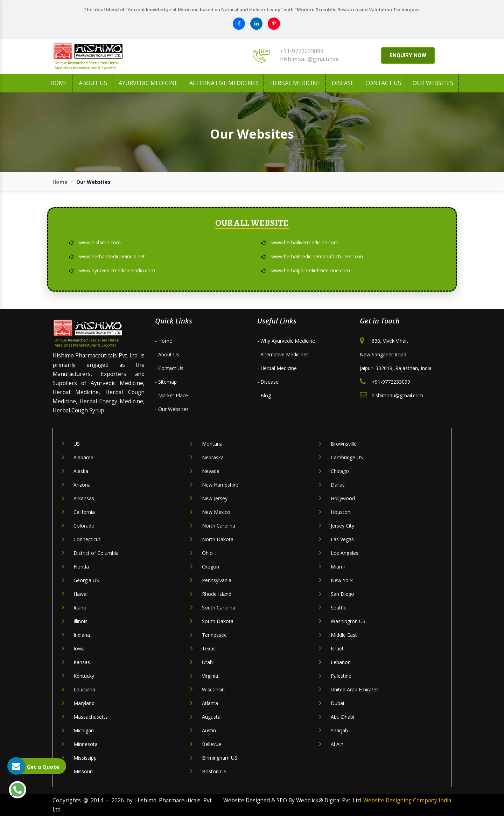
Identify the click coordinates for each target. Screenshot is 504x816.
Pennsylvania (217, 580)
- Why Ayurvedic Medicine (286, 341)
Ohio (207, 553)
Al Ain (337, 744)
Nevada (211, 471)
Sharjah (339, 730)
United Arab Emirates (355, 689)
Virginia (210, 676)
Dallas (338, 485)
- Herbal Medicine (277, 368)
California (84, 512)
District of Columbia (96, 553)
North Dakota (218, 539)
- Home (164, 341)
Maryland (84, 703)
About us (93, 83)
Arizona (82, 485)
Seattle (339, 608)
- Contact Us (169, 368)
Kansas (82, 662)
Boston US (214, 771)
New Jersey (215, 498)
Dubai (337, 703)
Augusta (211, 717)
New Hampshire (220, 485)
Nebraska (213, 457)
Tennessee (214, 635)
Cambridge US (347, 457)
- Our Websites (172, 409)
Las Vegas (342, 539)
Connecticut (87, 539)
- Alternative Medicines (283, 354)
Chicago (340, 471)
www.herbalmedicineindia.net (107, 256)
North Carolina (219, 526)
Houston (341, 512)
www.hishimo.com (95, 242)
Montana (212, 444)
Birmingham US (220, 758)
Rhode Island (217, 594)
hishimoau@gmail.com (309, 59)
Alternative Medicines (224, 83)
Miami (338, 567)
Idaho (80, 608)
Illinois (80, 621)
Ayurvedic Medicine (148, 83)
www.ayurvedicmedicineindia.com (112, 270)
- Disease (268, 382)
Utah (207, 662)
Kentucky (84, 676)
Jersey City (342, 526)
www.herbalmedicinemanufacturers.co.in (312, 256)
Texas (209, 648)
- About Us (167, 354)
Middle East (344, 635)
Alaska (81, 471)
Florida (81, 567)
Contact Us (383, 83)
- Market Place (171, 395)
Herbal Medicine (295, 83)
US (77, 444)
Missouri (83, 771)
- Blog (264, 395)
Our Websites (433, 83)
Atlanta (210, 703)
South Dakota (218, 621)
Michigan (84, 730)
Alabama (83, 457)
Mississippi (86, 758)
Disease (343, 83)
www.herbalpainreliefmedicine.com (306, 270)
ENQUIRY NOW (408, 55)
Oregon (211, 567)
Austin (209, 730)
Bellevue (212, 744)
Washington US (348, 621)
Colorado (84, 526)
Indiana (82, 635)
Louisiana (84, 689)
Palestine (341, 676)
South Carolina (219, 608)
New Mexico (216, 512)
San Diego (342, 594)
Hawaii (81, 594)
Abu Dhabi (342, 717)
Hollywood (343, 498)
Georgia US (86, 580)
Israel (337, 648)
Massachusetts (91, 717)
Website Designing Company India (407, 800)
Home (59, 83)
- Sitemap (166, 382)
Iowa (79, 648)
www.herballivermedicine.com (300, 242)
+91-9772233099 (302, 51)
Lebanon (341, 662)
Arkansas (84, 498)
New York (342, 580)
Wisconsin (213, 689)
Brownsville (344, 444)
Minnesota (86, 744)
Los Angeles (345, 553)
